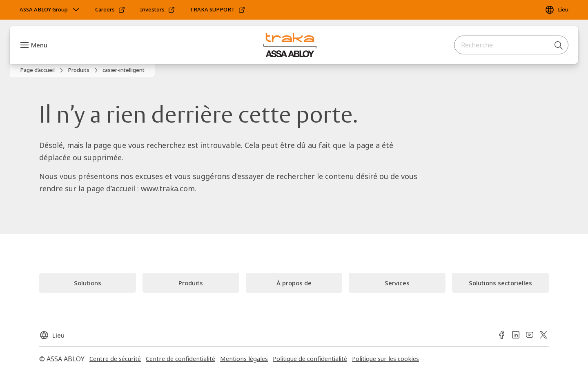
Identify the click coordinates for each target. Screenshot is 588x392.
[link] (110, 10)
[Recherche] (559, 45)
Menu (39, 45)
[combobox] (511, 45)
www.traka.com (168, 188)
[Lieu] (557, 10)
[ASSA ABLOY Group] (50, 10)
